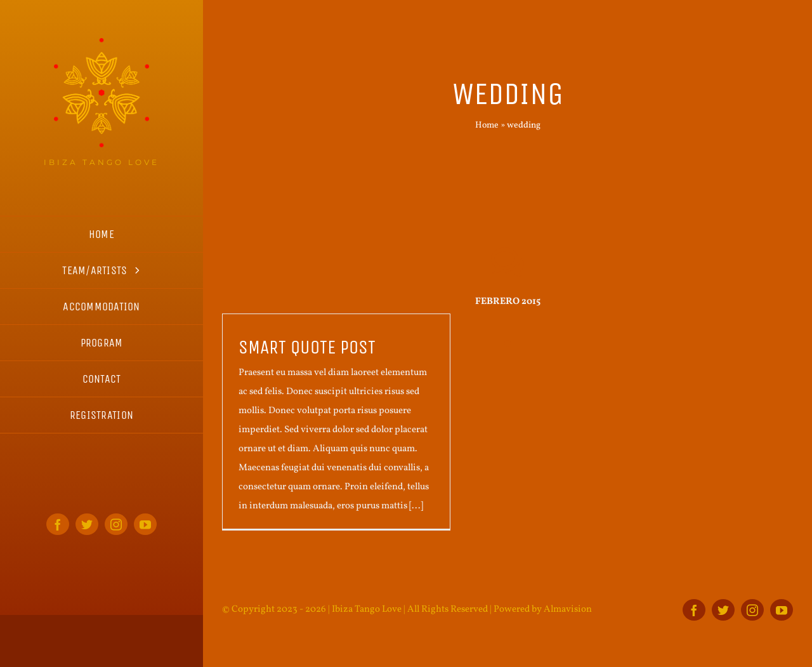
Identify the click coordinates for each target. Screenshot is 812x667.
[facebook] (58, 524)
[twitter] (87, 524)
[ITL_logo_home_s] (101, 43)
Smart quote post (307, 347)
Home (487, 125)
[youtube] (145, 524)
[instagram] (116, 524)
